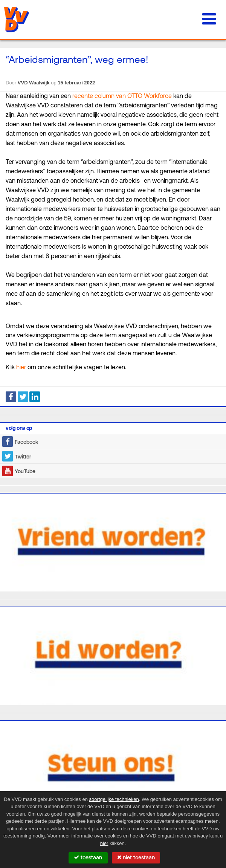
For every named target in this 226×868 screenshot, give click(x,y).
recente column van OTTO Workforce (122, 96)
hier (21, 368)
